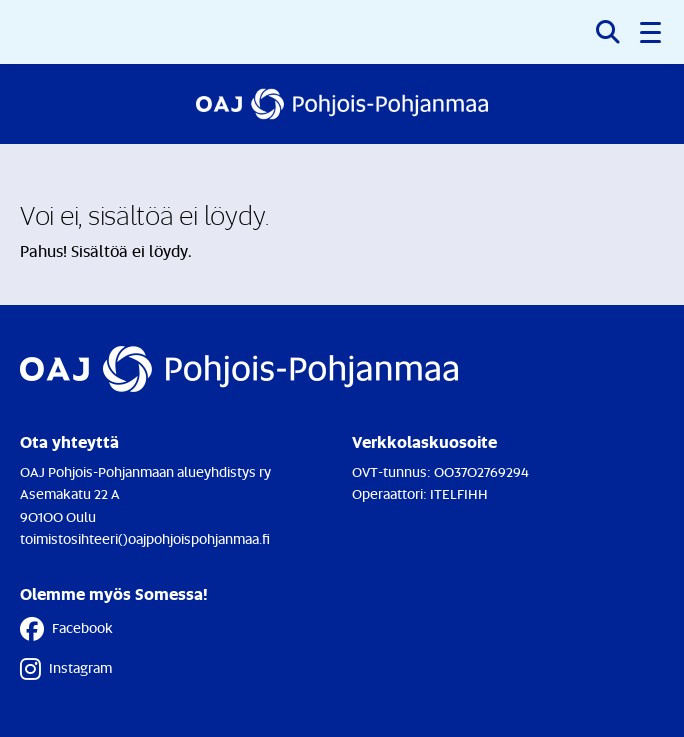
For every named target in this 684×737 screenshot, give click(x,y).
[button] (652, 32)
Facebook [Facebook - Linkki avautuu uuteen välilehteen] (66, 629)
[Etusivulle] (342, 104)
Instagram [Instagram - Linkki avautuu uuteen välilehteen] (66, 669)
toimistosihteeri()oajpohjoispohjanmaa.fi (145, 538)
